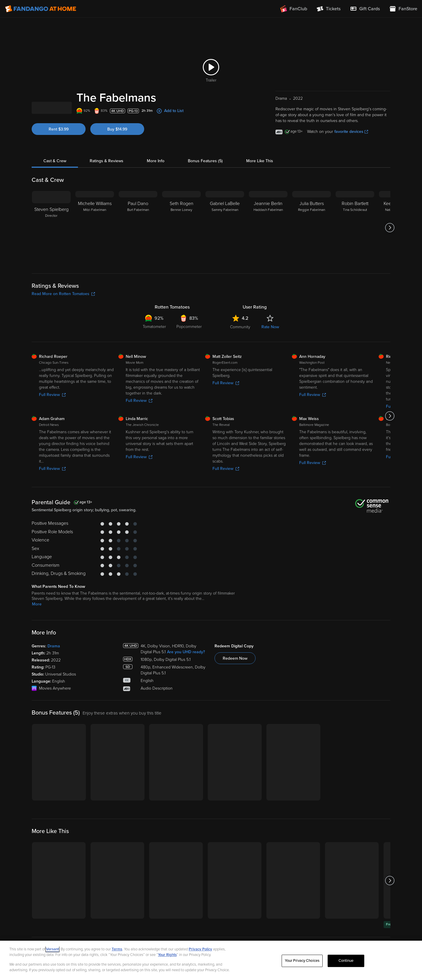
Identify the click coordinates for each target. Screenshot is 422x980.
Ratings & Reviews (107, 192)
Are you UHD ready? (186, 683)
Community (240, 358)
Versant (52, 949)
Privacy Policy (200, 949)
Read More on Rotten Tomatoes (63, 325)
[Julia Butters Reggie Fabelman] (312, 259)
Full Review (52, 426)
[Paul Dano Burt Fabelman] (138, 259)
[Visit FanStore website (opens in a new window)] (403, 9)
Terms (117, 949)
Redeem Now (235, 690)
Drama (54, 677)
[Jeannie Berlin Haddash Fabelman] (268, 259)
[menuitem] (365, 9)
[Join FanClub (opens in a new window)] (294, 9)
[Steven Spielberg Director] (51, 259)
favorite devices (351, 163)
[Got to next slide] (390, 259)
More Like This (260, 192)
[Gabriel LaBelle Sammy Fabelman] (225, 259)
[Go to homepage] (41, 9)
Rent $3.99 (59, 161)
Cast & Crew (55, 192)
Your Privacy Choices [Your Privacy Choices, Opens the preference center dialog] (302, 961)
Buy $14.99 (117, 161)
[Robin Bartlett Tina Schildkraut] (355, 259)
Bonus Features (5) (205, 192)
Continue (346, 961)
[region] (211, 960)
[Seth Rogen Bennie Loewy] (181, 259)
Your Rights (167, 955)
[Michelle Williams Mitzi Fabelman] (95, 259)
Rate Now (270, 358)
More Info (156, 192)
